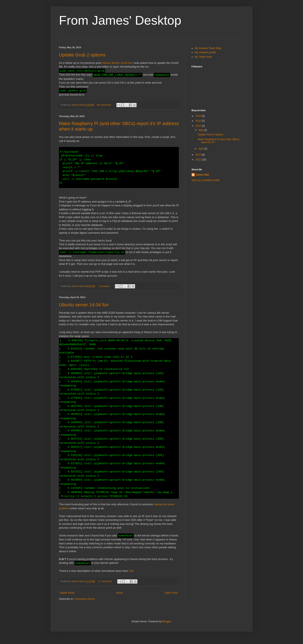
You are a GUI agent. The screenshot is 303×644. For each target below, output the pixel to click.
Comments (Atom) (84, 603)
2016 (199, 116)
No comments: (104, 105)
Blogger (167, 625)
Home (120, 597)
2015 (199, 121)
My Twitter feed (203, 57)
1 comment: (104, 290)
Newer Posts (67, 597)
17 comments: (105, 585)
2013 (199, 155)
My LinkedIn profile (205, 52)
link (132, 575)
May (201, 130)
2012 (199, 160)
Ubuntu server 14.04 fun (84, 309)
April (201, 149)
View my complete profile (205, 180)
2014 (199, 126)
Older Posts (171, 597)
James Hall (202, 175)
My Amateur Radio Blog (208, 48)
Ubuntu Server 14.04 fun (117, 63)
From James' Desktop (120, 20)
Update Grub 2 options (82, 55)
